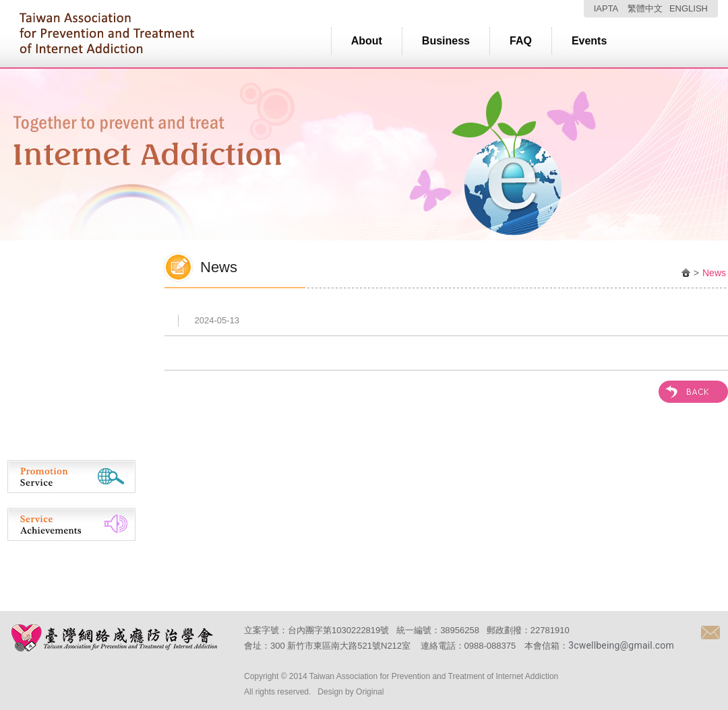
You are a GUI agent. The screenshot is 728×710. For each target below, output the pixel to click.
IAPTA (606, 8)
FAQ (521, 41)
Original (370, 692)
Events (589, 41)
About (367, 41)
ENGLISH (689, 8)
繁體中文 (645, 8)
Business (446, 41)
